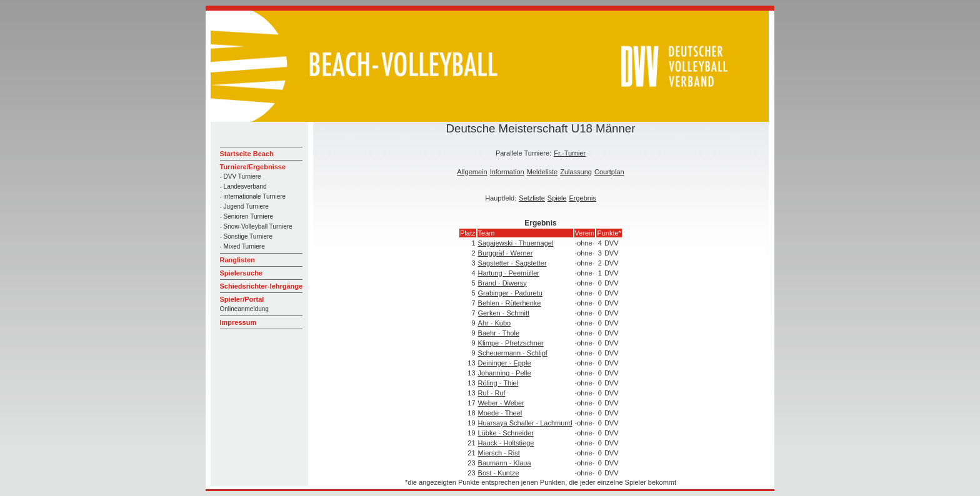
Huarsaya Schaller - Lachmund (525, 423)
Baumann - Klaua (505, 463)
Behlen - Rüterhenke (510, 303)
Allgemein (472, 172)
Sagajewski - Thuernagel (516, 243)
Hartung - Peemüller (509, 273)
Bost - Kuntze (499, 473)
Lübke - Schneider (506, 433)
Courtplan (609, 172)
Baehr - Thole (499, 333)
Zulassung (576, 172)
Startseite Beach (247, 154)
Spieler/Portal (242, 299)
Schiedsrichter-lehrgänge (262, 286)
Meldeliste (542, 172)
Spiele (557, 198)
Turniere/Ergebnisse (253, 167)
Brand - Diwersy (502, 283)
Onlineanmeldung (244, 309)
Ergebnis (582, 198)
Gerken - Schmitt (504, 313)
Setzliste (532, 198)
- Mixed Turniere (242, 246)
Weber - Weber (501, 403)
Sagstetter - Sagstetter (512, 263)
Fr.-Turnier (570, 153)
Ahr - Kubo (495, 323)
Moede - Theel (500, 413)
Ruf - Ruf (492, 393)
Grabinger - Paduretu (510, 293)
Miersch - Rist (499, 453)
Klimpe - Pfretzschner (511, 343)
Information (507, 172)
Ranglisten (237, 260)
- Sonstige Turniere (247, 236)
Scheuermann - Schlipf (513, 353)
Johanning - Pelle (505, 373)
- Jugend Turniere (244, 206)
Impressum (238, 322)
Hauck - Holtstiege (506, 443)
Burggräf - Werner (506, 253)
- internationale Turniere (253, 196)
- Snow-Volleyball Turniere (256, 226)
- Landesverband (243, 186)
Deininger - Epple (505, 363)
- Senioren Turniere (247, 216)
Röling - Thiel (498, 383)
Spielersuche (241, 273)
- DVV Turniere (241, 176)
